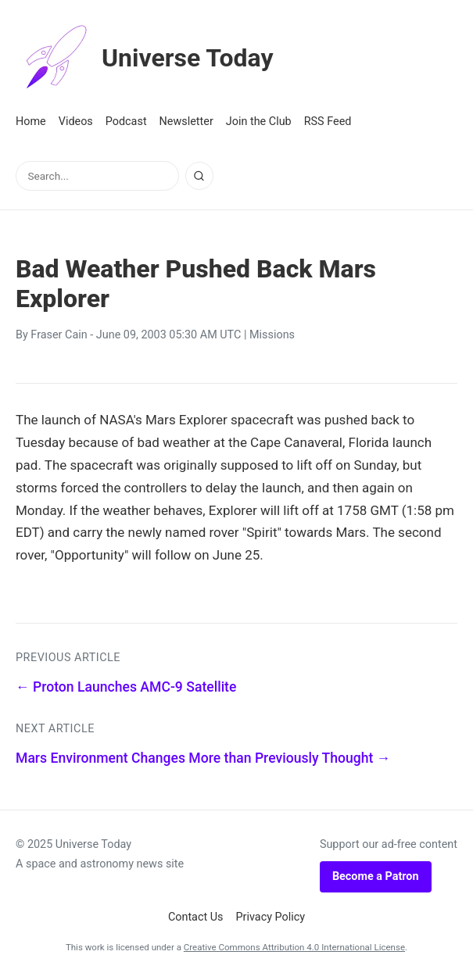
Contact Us (196, 917)
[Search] (199, 176)
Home (31, 122)
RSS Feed (328, 122)
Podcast (126, 122)
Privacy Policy (271, 917)
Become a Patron (376, 876)
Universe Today (145, 58)
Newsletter (186, 122)
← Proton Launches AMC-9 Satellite (126, 687)
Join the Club (259, 122)
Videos (76, 122)
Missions (272, 335)
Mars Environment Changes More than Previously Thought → (203, 758)
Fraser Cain (59, 335)
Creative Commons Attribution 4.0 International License (294, 947)
